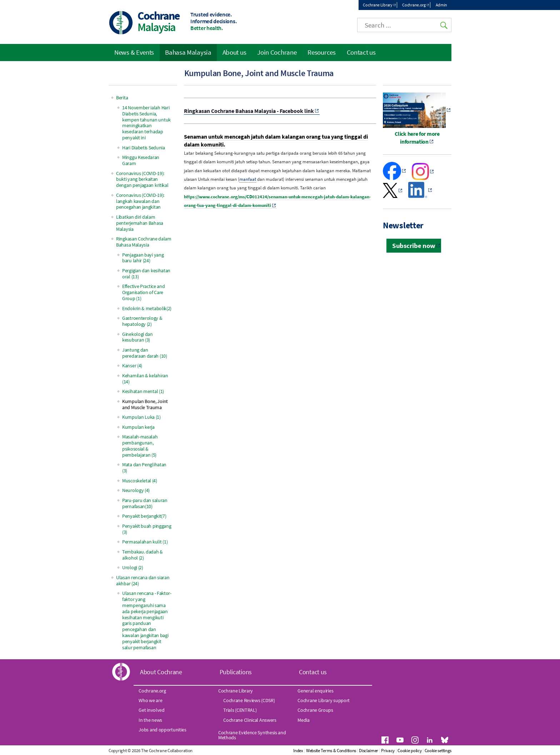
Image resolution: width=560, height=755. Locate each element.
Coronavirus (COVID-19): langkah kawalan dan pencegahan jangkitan (140, 201)
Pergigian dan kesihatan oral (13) (146, 274)
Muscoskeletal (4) (140, 481)
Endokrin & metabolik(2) (147, 308)
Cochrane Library (377, 5)
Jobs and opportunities (162, 730)
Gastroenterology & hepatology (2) (142, 321)
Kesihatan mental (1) (143, 391)
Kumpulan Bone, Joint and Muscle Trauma (145, 404)
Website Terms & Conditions (331, 751)
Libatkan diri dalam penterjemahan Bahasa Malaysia (140, 223)
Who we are (150, 700)
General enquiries (315, 691)
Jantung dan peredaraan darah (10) (145, 353)
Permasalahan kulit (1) (145, 542)
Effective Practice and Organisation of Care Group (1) (143, 292)
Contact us (361, 52)
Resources (321, 52)
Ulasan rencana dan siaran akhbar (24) (143, 580)
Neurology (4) (136, 490)
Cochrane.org (414, 5)
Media (304, 720)
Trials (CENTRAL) (240, 710)
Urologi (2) (133, 567)
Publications (236, 672)
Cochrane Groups (315, 710)
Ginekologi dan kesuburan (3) (137, 337)
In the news (150, 720)
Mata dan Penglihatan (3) (144, 468)
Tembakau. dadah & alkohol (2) (142, 555)
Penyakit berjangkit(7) (144, 516)
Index (298, 751)
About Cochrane (161, 672)
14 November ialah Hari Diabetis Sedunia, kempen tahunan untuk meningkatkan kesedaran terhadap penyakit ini (146, 123)
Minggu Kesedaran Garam (141, 160)
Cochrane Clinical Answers (250, 720)
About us (234, 52)
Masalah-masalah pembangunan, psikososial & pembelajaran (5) (140, 446)
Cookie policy (409, 751)
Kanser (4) (132, 366)
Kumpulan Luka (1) (141, 417)
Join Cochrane (277, 52)
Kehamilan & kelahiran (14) (145, 379)
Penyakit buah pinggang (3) (147, 529)
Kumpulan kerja (138, 427)
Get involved (151, 710)
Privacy (388, 751)
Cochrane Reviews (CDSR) (249, 700)
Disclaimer (369, 751)
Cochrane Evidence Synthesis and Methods (252, 735)
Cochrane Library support (324, 700)
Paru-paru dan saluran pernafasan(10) (145, 503)
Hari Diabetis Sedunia (144, 148)
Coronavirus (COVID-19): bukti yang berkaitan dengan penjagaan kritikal (142, 179)
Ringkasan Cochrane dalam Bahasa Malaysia (144, 242)
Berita (122, 98)
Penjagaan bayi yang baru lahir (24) (143, 258)
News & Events (134, 52)
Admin (442, 5)
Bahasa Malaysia (188, 52)
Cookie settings (438, 751)
